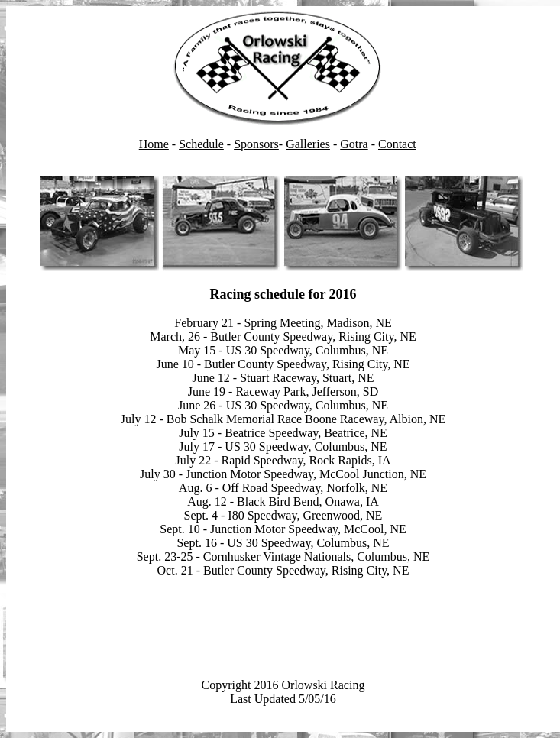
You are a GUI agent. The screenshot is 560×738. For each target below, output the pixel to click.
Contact (397, 144)
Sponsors (256, 144)
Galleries (308, 144)
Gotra (354, 144)
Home (154, 144)
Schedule (201, 144)
